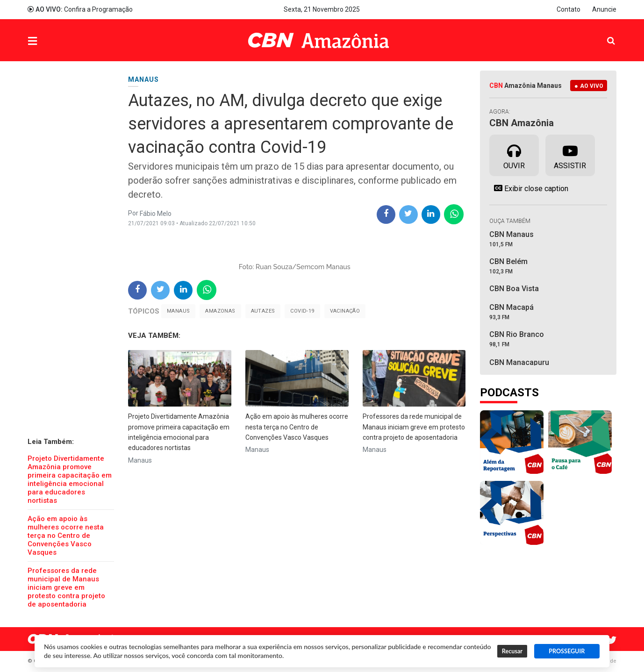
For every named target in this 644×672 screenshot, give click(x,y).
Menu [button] (51, 41)
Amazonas (220, 311)
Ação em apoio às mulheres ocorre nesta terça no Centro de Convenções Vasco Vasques (66, 536)
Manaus (178, 311)
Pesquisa (604, 33)
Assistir (570, 155)
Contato (569, 9)
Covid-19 (302, 311)
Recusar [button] (512, 651)
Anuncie (604, 9)
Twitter (612, 640)
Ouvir (514, 155)
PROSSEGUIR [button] (567, 651)
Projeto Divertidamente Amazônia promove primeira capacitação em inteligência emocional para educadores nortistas (70, 479)
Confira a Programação (80, 9)
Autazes (263, 311)
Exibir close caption (529, 188)
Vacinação (345, 311)
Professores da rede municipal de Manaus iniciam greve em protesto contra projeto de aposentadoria (66, 587)
